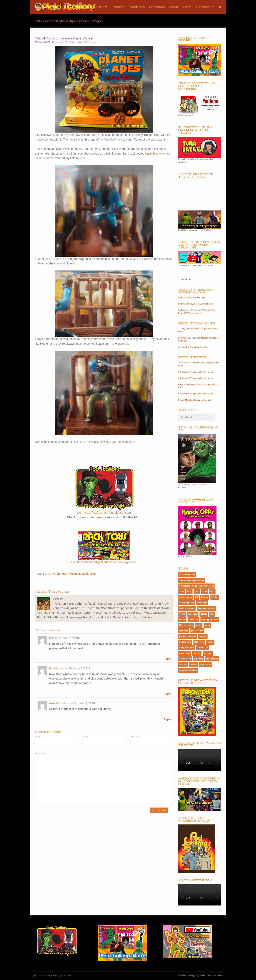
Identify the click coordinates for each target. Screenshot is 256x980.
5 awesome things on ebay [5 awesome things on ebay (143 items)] (192, 580)
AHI (53, 574)
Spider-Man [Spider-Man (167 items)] (185, 653)
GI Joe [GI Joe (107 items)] (182, 614)
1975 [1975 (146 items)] (182, 592)
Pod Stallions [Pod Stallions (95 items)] (185, 642)
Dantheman (57, 668)
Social (174, 7)
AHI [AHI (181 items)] (197, 597)
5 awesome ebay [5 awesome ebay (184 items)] (187, 575)
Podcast (118, 7)
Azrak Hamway (155, 154)
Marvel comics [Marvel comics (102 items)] (186, 625)
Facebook (182, 976)
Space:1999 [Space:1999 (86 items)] (203, 648)
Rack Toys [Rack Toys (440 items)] (199, 642)
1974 (46, 574)
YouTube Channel (216, 976)
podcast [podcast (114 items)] (203, 636)
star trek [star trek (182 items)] (197, 653)
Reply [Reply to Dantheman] (167, 694)
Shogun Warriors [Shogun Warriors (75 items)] (187, 648)
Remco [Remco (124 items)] (210, 642)
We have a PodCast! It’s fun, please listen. (104, 513)
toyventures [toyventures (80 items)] (206, 665)
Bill (51, 638)
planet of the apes (69, 574)
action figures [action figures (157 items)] (186, 597)
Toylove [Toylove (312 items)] (194, 665)
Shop (187, 7)
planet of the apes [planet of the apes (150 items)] (188, 636)
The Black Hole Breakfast (197, 347)
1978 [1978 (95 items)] (205, 592)
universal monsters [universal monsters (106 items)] (188, 670)
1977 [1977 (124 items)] (197, 592)
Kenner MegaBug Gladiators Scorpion (195, 400)
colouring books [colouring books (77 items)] (187, 603)
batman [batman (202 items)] (205, 597)
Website (134, 736)
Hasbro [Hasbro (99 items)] (204, 614)
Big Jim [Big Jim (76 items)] (215, 597)
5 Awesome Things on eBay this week (196, 372)
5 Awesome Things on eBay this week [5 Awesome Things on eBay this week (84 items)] (196, 586)
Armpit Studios (59, 703)
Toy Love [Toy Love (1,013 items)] (183, 665)
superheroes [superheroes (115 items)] (185, 659)
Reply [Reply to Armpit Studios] (167, 719)
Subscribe (157, 7)
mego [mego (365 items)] (207, 625)
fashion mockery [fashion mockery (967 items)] (187, 608)
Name (38, 736)
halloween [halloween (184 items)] (193, 614)
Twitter (203, 976)
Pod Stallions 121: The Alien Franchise (196, 304)
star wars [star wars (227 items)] (208, 653)
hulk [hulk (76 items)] (212, 614)
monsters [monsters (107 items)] (184, 631)
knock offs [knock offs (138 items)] (193, 620)
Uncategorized (76, 42)
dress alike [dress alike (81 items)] (202, 603)
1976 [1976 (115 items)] (189, 592)
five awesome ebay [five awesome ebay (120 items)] (207, 608)
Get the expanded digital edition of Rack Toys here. (104, 562)
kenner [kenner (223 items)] (182, 620)
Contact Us (205, 7)
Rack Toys (89, 574)
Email (86, 736)
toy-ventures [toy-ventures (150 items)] (212, 659)
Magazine (137, 7)
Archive (101, 7)
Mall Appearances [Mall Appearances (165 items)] (210, 620)
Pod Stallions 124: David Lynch (192, 298)
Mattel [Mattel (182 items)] (199, 625)
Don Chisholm (185, 338)
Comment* (40, 754)
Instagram (95, 517)
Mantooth (60, 42)
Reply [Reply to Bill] (167, 659)
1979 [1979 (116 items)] (212, 592)
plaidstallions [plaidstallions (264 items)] (197, 631)
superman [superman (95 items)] (199, 659)
